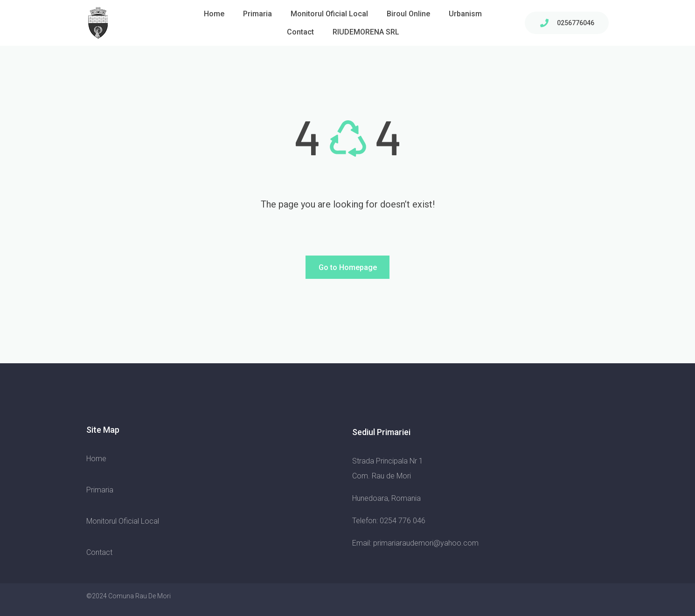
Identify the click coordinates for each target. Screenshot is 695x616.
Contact (300, 32)
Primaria (257, 14)
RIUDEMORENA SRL (366, 32)
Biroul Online (408, 14)
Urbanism (465, 14)
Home (214, 14)
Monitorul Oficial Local (329, 14)
